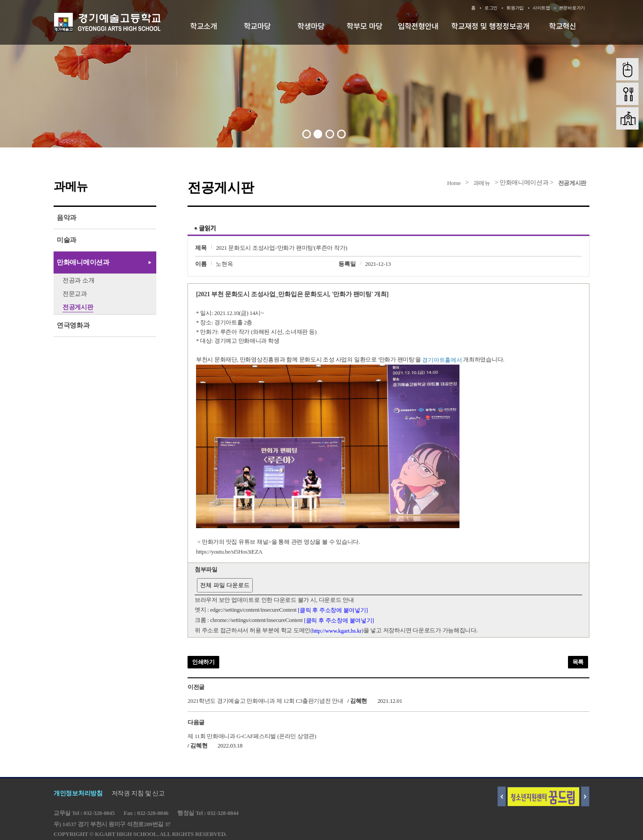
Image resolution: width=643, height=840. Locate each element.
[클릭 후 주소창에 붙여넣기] (333, 610)
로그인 (491, 8)
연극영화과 (73, 325)
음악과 (67, 218)
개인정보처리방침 (78, 793)
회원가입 (515, 8)
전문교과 (75, 294)
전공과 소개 (79, 280)
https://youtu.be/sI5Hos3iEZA (229, 552)
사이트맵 (541, 8)
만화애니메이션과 (83, 262)
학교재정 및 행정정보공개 (491, 26)
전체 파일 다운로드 (225, 585)
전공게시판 (572, 183)
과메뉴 (482, 183)
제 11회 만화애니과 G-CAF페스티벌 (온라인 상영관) (252, 736)
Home (454, 183)
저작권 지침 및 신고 (138, 793)
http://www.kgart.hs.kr (337, 631)
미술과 (67, 240)
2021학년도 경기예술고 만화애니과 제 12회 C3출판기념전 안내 (265, 701)
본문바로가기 (572, 8)
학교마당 (257, 26)
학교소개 (204, 26)
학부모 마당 (364, 26)
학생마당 (311, 26)
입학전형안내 (418, 26)
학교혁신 (563, 26)
